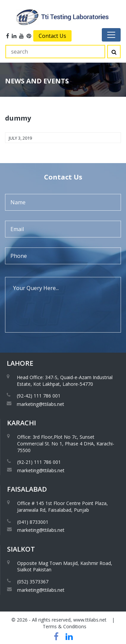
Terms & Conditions (65, 626)
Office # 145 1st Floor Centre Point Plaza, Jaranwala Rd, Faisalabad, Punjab (62, 507)
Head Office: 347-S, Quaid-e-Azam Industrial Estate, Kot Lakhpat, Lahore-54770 (65, 381)
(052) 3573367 (33, 582)
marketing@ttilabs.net (40, 404)
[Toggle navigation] (111, 35)
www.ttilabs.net (90, 620)
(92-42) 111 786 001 (39, 396)
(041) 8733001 (33, 522)
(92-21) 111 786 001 (39, 462)
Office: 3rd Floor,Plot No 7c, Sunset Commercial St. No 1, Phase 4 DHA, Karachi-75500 (66, 443)
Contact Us (52, 36)
